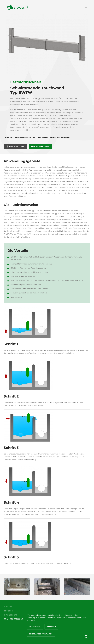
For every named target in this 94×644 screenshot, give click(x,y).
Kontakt (7, 607)
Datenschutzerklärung (45, 620)
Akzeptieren (35, 627)
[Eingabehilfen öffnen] (86, 636)
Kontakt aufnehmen (40, 146)
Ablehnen (51, 627)
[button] (86, 7)
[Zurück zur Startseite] (18, 7)
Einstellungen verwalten (41, 634)
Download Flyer (15, 146)
